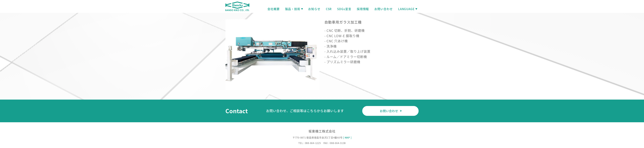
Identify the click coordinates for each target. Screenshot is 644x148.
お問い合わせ (383, 9)
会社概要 (274, 9)
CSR (329, 9)
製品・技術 (294, 9)
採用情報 (363, 9)
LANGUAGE (408, 9)
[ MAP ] (347, 138)
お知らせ (314, 9)
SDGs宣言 (344, 9)
